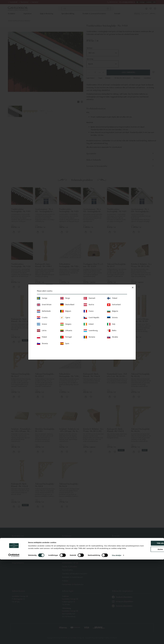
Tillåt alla (146, 625)
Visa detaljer (117, 640)
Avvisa (146, 631)
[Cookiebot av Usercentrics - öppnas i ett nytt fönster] (14, 640)
